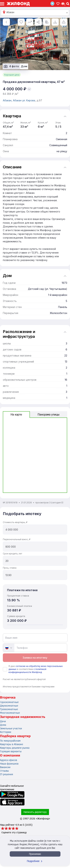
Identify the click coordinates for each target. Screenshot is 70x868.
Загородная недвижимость (23, 717)
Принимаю (35, 854)
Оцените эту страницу (14, 832)
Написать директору (35, 812)
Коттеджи (6, 732)
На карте (16, 414)
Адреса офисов (8, 760)
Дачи (3, 721)
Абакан (18, 100)
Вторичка (8, 697)
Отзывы (4, 771)
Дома (3, 725)
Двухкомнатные (9, 706)
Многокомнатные (10, 713)
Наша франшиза (9, 764)
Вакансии (5, 767)
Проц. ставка (10, 568)
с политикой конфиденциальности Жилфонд (27, 671)
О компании (10, 755)
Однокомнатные (9, 702)
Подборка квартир (15, 736)
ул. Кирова (29, 100)
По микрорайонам (10, 741)
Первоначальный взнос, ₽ (17, 539)
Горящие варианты (11, 751)
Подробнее (35, 861)
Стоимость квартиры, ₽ (15, 522)
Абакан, (8, 100)
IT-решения (6, 774)
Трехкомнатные (9, 709)
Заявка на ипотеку (35, 658)
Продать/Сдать (52, 4)
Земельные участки (11, 728)
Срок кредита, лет (12, 554)
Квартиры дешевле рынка (15, 748)
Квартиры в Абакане (11, 744)
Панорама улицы (49, 414)
